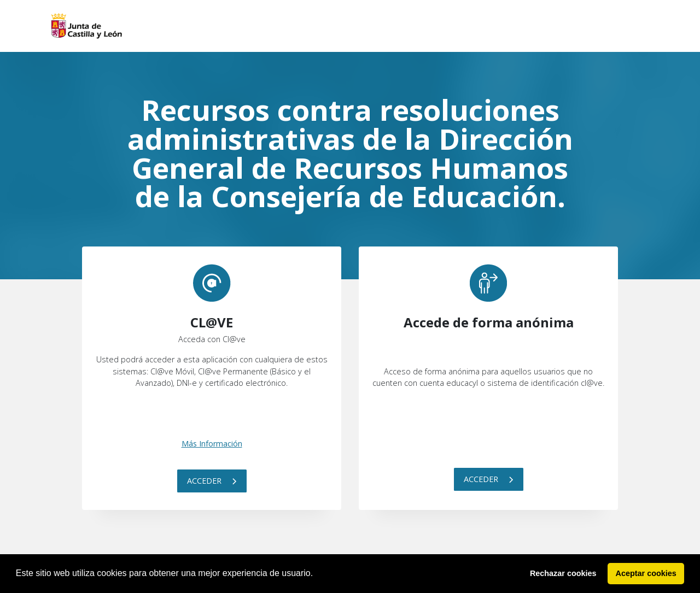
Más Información (212, 444)
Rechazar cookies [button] (563, 573)
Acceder (212, 481)
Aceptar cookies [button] (646, 573)
